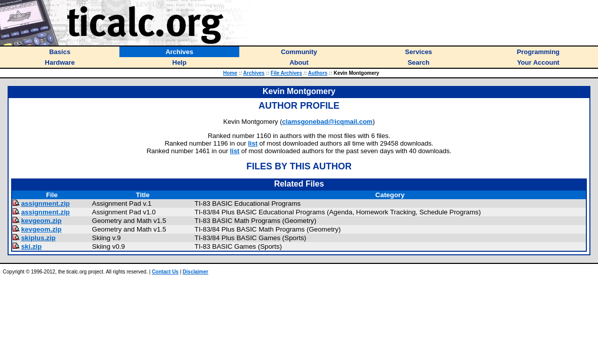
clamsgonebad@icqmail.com (328, 122)
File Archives (286, 73)
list (253, 143)
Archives (254, 73)
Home (230, 73)
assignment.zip (46, 203)
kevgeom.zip (41, 221)
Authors (318, 73)
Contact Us (165, 272)
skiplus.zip (38, 238)
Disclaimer (196, 272)
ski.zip (32, 246)
